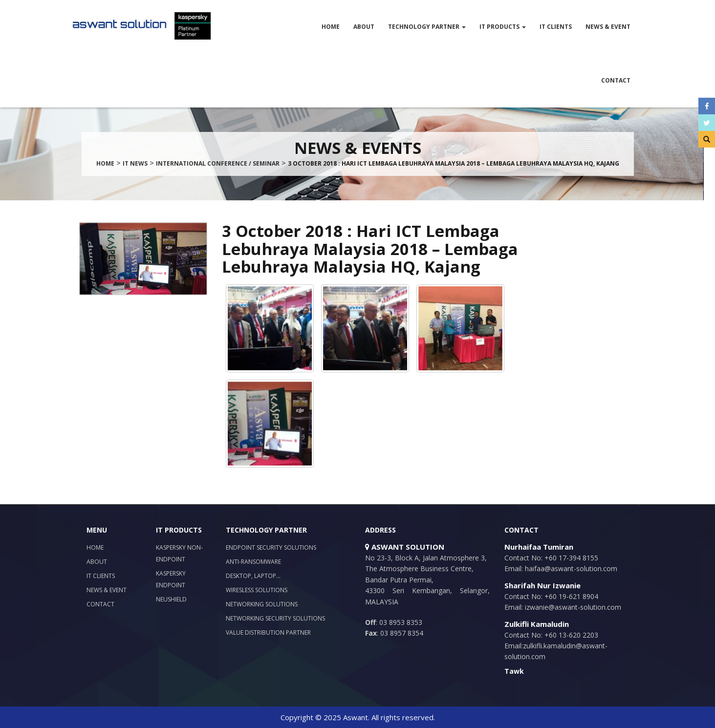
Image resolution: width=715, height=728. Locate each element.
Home (331, 27)
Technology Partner (427, 27)
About (364, 27)
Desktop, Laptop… (253, 576)
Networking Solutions (262, 604)
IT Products (503, 27)
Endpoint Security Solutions (271, 547)
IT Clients (556, 27)
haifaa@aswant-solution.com (570, 568)
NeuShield (171, 599)
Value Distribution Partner (268, 632)
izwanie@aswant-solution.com (572, 607)
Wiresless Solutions (257, 590)
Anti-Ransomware (253, 562)
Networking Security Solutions (275, 618)
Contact (616, 80)
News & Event (608, 27)
